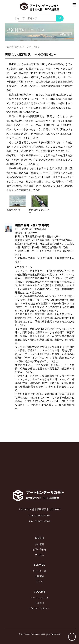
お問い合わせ (39, 549)
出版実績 (39, 576)
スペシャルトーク (39, 598)
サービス (39, 555)
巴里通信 (39, 603)
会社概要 (39, 544)
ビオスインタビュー (39, 608)
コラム (39, 581)
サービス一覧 (39, 571)
